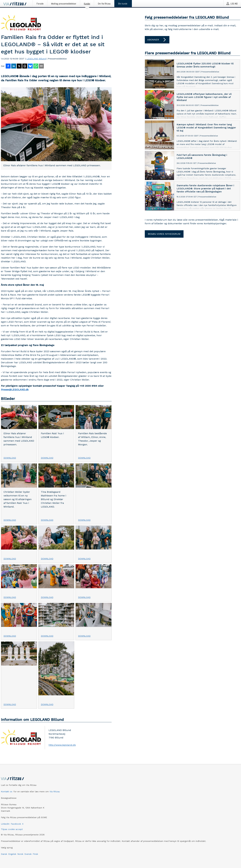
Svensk (28, 854)
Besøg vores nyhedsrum (164, 234)
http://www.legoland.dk (62, 745)
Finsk (35, 854)
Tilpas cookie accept (12, 829)
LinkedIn (5, 824)
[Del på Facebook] (8, 66)
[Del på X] (19, 66)
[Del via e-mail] (41, 66)
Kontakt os (7, 791)
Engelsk (12, 854)
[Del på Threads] (25, 66)
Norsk (20, 854)
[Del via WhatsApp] (36, 66)
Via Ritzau (55, 791)
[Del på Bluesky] (30, 66)
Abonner (157, 40)
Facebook (16, 824)
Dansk (4, 854)
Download (10, 458)
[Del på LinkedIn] (14, 66)
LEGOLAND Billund (36, 59)
